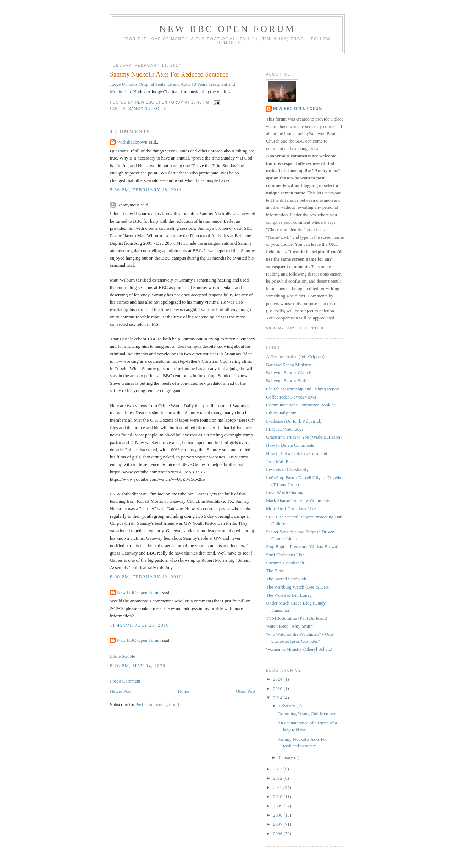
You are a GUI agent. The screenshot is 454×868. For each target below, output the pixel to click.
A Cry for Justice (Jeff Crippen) (295, 357)
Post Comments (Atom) (157, 704)
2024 (278, 679)
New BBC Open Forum (227, 29)
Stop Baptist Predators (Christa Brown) (302, 547)
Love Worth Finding (285, 492)
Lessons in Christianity (287, 469)
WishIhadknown (132, 142)
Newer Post (121, 691)
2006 (278, 833)
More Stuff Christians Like (291, 509)
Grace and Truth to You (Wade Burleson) (304, 437)
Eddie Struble (123, 656)
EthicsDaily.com (281, 413)
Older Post (246, 691)
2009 (278, 806)
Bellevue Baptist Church (289, 372)
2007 (278, 824)
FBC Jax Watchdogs (285, 429)
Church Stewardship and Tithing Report (303, 389)
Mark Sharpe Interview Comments (298, 500)
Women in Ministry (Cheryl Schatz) (299, 649)
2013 (278, 769)
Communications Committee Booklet (300, 405)
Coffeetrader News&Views (291, 397)
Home (184, 691)
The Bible (275, 571)
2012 (278, 778)
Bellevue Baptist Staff (286, 381)
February (288, 706)
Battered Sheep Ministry (289, 365)
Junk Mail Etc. (279, 461)
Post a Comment (125, 681)
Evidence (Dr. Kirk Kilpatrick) (294, 421)
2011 (278, 787)
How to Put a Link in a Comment (297, 453)
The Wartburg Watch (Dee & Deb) (298, 587)
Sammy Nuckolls (148, 109)
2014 (278, 698)
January (287, 758)
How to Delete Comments (290, 445)
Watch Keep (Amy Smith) (290, 626)
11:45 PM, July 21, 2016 (139, 625)
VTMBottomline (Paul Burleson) (297, 618)
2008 (278, 815)
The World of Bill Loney (289, 595)
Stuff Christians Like (285, 555)
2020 (278, 688)
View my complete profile (297, 328)
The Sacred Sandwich (286, 579)
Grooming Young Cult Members (307, 714)
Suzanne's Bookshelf (285, 563)
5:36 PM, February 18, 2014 (146, 190)
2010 (278, 797)
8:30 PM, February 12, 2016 (146, 577)
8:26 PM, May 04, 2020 (138, 666)
